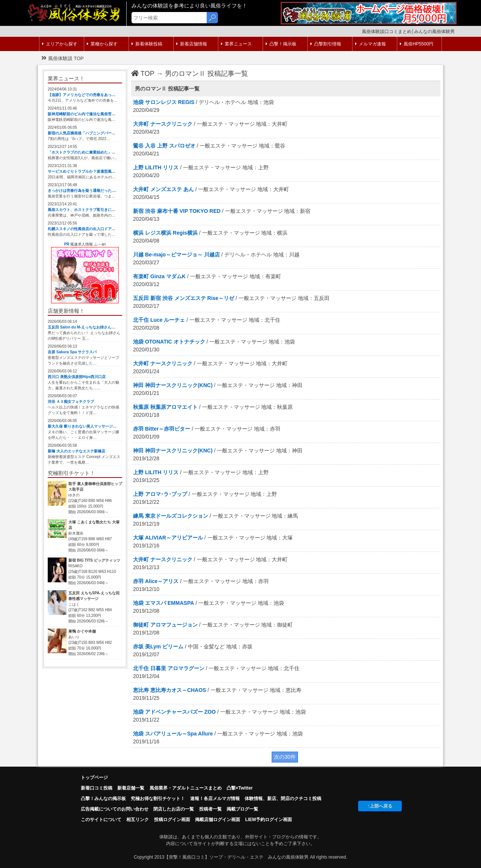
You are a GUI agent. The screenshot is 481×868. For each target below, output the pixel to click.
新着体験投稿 (147, 44)
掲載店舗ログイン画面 (218, 820)
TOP (143, 74)
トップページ (94, 778)
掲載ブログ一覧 (242, 809)
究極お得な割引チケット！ (158, 799)
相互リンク (138, 820)
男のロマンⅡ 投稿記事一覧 (206, 74)
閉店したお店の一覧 (174, 809)
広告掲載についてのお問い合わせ (115, 809)
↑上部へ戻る (380, 806)
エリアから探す (60, 44)
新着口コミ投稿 (97, 788)
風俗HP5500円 (417, 44)
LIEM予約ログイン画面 (268, 820)
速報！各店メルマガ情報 (215, 799)
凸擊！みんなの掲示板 (103, 799)
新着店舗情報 (192, 44)
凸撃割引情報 (326, 44)
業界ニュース (236, 44)
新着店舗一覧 (131, 788)
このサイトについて (101, 820)
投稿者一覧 (210, 809)
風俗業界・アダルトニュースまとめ (186, 788)
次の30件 (285, 757)
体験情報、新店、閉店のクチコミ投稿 (283, 799)
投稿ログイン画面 (172, 820)
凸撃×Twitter (240, 788)
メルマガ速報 (371, 44)
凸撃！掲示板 (281, 44)
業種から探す (102, 44)
